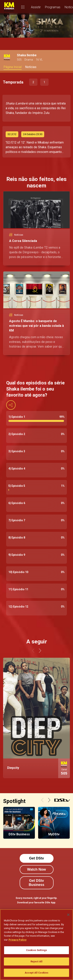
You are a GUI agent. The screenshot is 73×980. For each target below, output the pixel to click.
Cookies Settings (36, 950)
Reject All (36, 961)
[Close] (68, 915)
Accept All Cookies (36, 973)
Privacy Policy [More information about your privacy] (18, 940)
